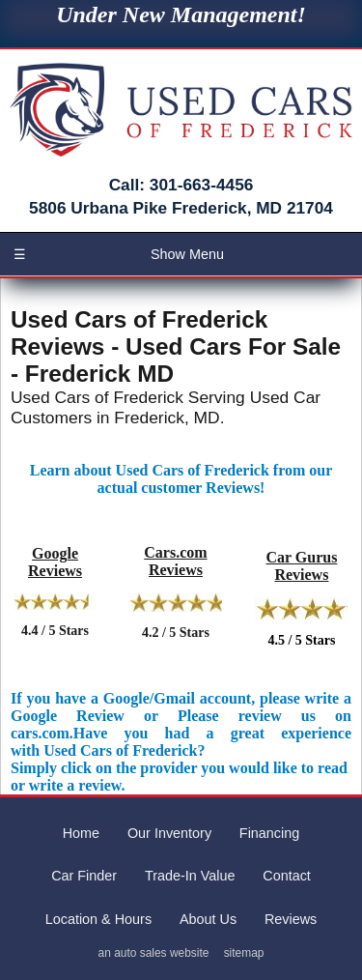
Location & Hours (98, 919)
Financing (269, 833)
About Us (208, 919)
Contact (287, 876)
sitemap (244, 953)
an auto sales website (154, 953)
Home (81, 833)
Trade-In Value (190, 876)
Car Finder (84, 876)
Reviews (291, 919)
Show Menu (119, 254)
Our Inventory (169, 833)
